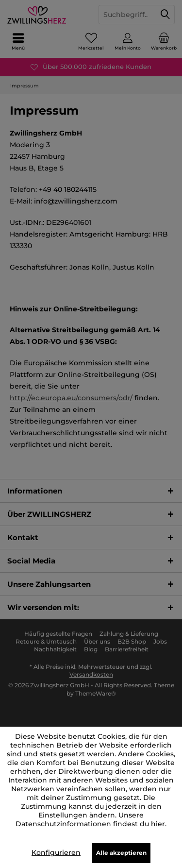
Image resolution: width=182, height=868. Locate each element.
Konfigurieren (56, 852)
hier (158, 824)
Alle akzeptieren (121, 853)
